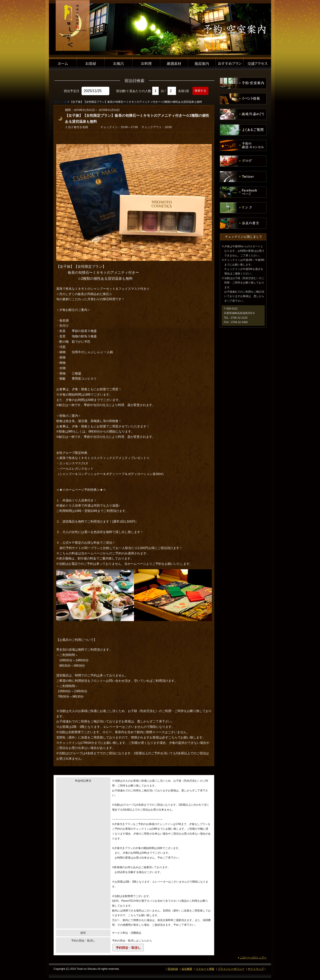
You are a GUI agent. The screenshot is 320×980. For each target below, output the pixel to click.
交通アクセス (257, 63)
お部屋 (91, 63)
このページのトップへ (253, 958)
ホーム (63, 63)
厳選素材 (174, 63)
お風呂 (119, 63)
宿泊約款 (173, 969)
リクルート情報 (205, 969)
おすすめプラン (230, 63)
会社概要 (187, 969)
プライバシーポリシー (231, 969)
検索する (200, 91)
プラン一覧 (60, 102)
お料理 (146, 63)
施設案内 (202, 63)
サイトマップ (256, 969)
